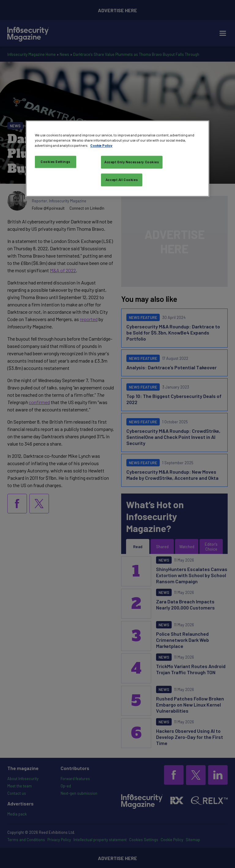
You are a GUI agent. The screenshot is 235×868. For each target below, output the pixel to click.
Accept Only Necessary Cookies (132, 162)
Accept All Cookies (122, 180)
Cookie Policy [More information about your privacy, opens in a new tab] (101, 145)
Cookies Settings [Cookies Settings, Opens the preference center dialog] (56, 162)
